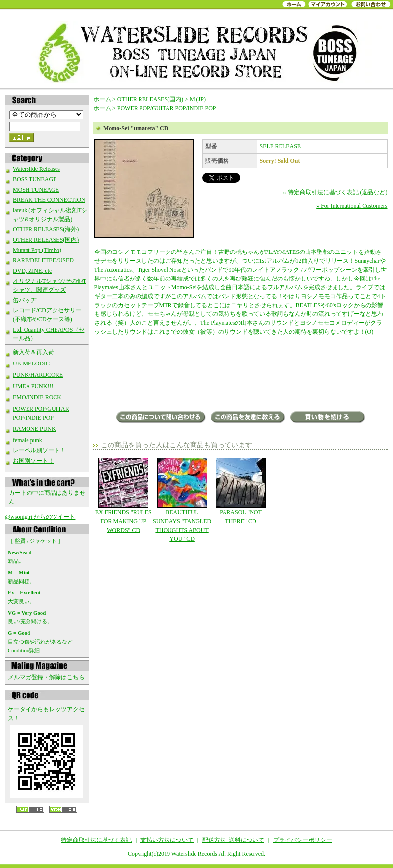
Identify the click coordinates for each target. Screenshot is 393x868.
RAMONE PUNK (34, 429)
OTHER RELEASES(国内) (46, 240)
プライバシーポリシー (303, 840)
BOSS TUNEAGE (35, 179)
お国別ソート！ (33, 461)
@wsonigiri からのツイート (40, 517)
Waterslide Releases (36, 169)
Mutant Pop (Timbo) (37, 250)
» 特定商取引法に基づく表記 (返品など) (336, 192)
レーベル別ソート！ (39, 450)
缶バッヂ (25, 300)
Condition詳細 (24, 650)
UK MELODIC (31, 364)
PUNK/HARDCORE (38, 375)
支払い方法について (167, 840)
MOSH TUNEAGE (36, 190)
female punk (28, 440)
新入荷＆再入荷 (33, 352)
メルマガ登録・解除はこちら (46, 677)
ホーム (102, 99)
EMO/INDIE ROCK (37, 397)
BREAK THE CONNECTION (49, 200)
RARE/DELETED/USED (43, 260)
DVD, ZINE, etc (32, 271)
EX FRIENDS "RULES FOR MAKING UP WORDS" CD (124, 496)
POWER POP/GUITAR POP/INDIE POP (167, 108)
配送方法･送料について (233, 840)
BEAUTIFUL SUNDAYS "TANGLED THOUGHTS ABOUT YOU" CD (182, 500)
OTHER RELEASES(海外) (46, 229)
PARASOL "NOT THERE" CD (240, 491)
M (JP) (198, 99)
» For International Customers (352, 206)
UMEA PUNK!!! (33, 386)
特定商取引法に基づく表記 (96, 840)
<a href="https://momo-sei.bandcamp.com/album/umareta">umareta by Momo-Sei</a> (241, 374)
